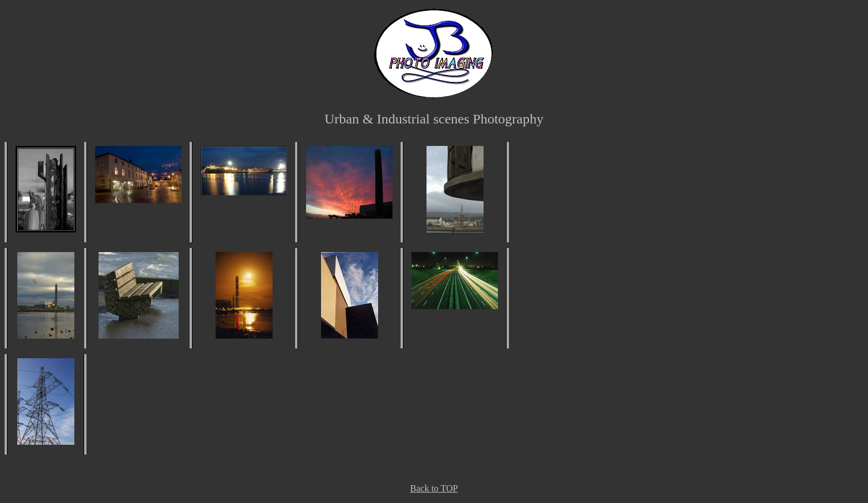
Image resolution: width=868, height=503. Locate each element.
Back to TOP (434, 488)
